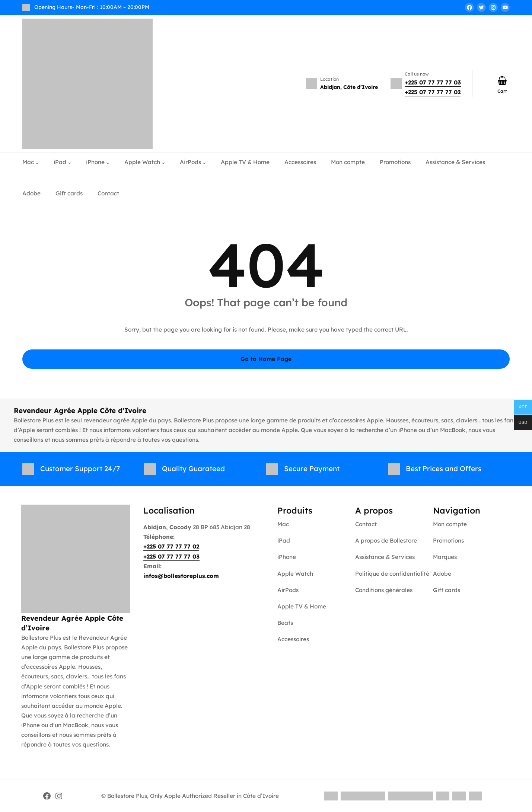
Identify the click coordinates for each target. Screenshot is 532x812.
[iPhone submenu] (108, 162)
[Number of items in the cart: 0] (502, 81)
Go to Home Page (266, 359)
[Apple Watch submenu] (163, 162)
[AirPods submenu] (204, 162)
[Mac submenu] (37, 162)
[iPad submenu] (69, 162)
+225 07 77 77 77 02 (433, 92)
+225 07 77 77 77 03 (433, 82)
